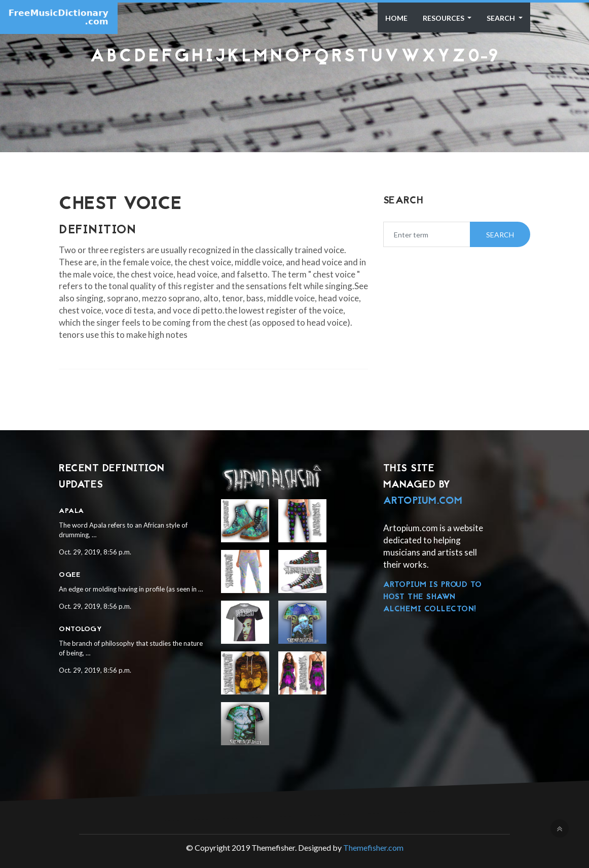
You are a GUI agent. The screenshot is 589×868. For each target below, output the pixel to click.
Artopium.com (423, 501)
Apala (71, 511)
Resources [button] (444, 18)
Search (502, 18)
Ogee (69, 575)
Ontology (80, 629)
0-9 (483, 57)
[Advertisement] (294, 93)
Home (396, 18)
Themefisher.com (373, 847)
